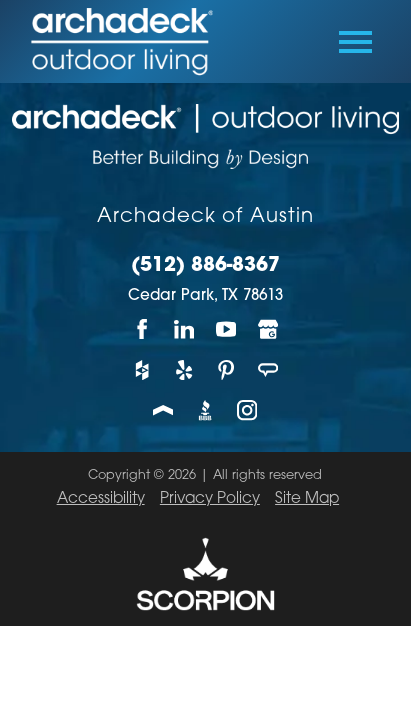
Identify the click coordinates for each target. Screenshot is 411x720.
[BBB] (206, 410)
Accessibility (101, 499)
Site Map (307, 499)
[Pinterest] (226, 369)
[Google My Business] (268, 329)
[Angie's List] (268, 369)
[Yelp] (185, 369)
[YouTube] (226, 329)
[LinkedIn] (185, 329)
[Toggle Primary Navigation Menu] (355, 42)
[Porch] (164, 410)
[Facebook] (143, 329)
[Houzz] (143, 369)
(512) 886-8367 (205, 266)
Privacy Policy (210, 499)
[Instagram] (247, 410)
